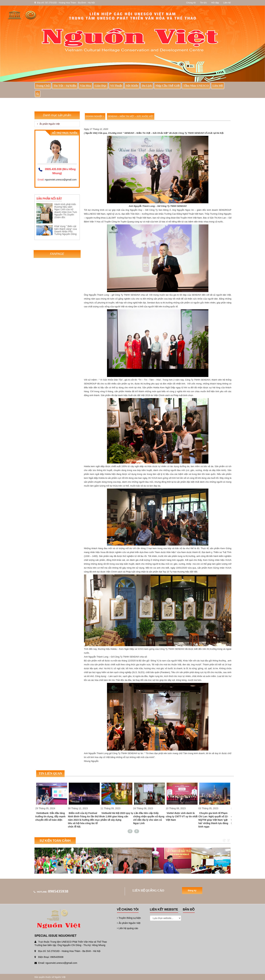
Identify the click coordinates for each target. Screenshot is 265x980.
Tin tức (203, 3)
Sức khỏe (132, 86)
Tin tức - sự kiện (65, 86)
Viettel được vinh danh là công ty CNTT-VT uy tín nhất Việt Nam (182, 816)
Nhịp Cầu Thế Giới (168, 86)
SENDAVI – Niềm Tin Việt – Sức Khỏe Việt (131, 116)
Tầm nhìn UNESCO (196, 86)
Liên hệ (227, 3)
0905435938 (58, 891)
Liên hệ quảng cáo (128, 928)
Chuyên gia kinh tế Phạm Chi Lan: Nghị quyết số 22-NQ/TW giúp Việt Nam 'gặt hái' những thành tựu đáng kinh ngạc (213, 820)
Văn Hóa (85, 86)
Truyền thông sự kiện (129, 918)
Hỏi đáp (215, 3)
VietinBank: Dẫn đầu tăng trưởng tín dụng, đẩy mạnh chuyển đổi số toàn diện (50, 816)
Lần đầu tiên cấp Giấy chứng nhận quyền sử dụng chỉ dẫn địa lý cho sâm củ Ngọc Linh (149, 818)
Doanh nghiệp (95, 116)
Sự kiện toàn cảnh (55, 841)
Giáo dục (101, 86)
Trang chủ (43, 86)
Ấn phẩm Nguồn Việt (48, 124)
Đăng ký (192, 890)
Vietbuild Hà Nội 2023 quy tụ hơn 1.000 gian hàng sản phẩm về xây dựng (117, 816)
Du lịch (147, 86)
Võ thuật (116, 86)
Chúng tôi (191, 3)
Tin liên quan (50, 774)
